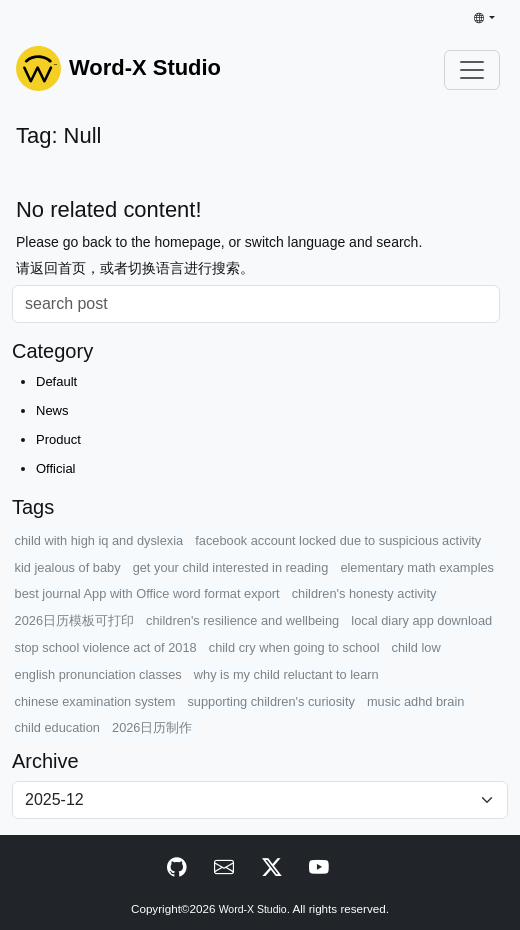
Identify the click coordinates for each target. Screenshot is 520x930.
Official (56, 468)
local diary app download (421, 620)
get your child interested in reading (231, 567)
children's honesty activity (364, 593)
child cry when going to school (294, 647)
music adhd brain (415, 701)
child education (57, 727)
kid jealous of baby (68, 567)
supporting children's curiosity (270, 701)
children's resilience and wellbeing (242, 620)
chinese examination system (95, 701)
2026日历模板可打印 (74, 620)
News (52, 410)
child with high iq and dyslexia (99, 540)
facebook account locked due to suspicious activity (338, 540)
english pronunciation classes (98, 674)
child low (416, 647)
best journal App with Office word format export (147, 593)
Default (56, 381)
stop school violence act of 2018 (106, 647)
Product (58, 439)
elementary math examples (417, 567)
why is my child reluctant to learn (286, 674)
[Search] (256, 304)
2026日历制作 (152, 727)
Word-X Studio (253, 909)
